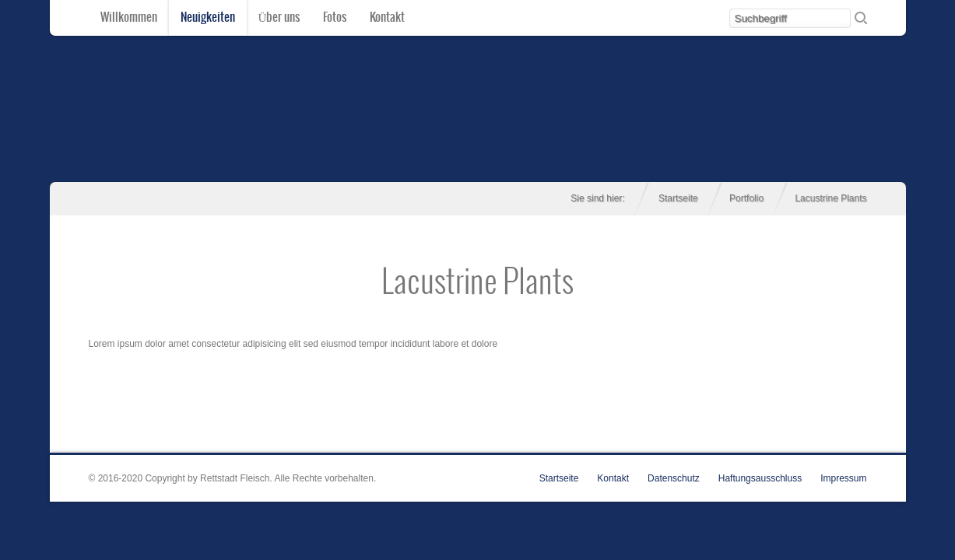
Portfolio (746, 198)
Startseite (678, 198)
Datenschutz (674, 478)
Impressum (843, 478)
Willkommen (129, 17)
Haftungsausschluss (760, 478)
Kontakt (387, 17)
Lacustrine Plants (477, 283)
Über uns (279, 17)
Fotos (335, 17)
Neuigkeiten (208, 17)
